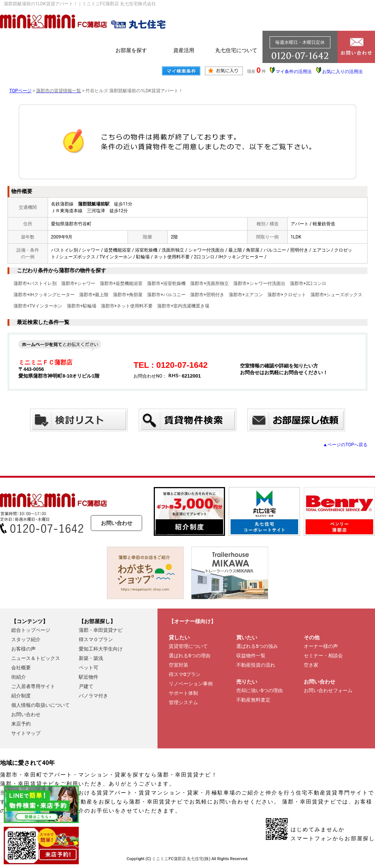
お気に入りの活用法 (342, 72)
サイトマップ (26, 733)
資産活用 (184, 50)
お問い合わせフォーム (328, 690)
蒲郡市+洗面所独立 (209, 283)
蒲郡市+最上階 (94, 295)
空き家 (311, 665)
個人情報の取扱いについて (40, 705)
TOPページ (20, 91)
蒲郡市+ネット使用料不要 (127, 306)
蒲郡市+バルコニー (166, 295)
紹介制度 (21, 696)
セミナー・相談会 (323, 656)
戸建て (86, 686)
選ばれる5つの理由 (190, 656)
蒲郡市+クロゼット (287, 295)
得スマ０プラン (96, 639)
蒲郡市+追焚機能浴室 (121, 283)
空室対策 (178, 665)
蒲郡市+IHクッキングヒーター (44, 295)
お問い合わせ (117, 523)
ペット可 (88, 668)
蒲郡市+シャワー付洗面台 (259, 283)
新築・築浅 (91, 658)
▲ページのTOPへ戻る (345, 445)
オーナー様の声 (321, 646)
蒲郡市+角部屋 (128, 295)
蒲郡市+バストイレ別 (35, 283)
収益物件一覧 (251, 656)
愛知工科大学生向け (101, 649)
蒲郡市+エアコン (246, 295)
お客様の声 (23, 649)
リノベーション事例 (191, 684)
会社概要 (21, 668)
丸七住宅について (236, 50)
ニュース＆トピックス (36, 658)
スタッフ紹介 (26, 639)
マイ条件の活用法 (294, 72)
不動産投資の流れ (256, 665)
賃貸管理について (188, 646)
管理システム (183, 702)
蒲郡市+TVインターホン (38, 306)
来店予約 (21, 724)
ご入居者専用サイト (33, 686)
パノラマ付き (93, 696)
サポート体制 (183, 693)
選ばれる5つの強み (257, 646)
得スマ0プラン (185, 674)
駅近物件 (88, 677)
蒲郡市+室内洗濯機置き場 (183, 306)
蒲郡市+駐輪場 (82, 306)
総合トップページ (31, 630)
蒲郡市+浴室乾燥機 (166, 283)
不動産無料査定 (253, 700)
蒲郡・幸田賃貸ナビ (101, 630)
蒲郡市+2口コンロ (308, 283)
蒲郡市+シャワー (78, 283)
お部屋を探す (131, 50)
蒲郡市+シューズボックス (337, 295)
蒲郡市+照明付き (207, 295)
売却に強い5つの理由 (259, 690)
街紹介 (19, 677)
